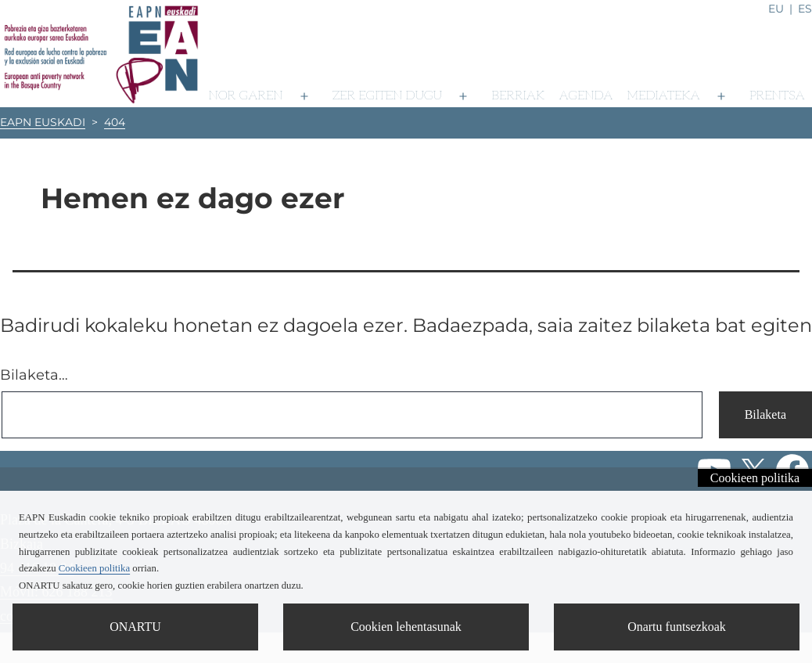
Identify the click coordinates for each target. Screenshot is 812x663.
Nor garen (246, 96)
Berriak (518, 96)
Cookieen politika (755, 478)
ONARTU (135, 627)
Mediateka (664, 96)
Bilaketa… (34, 375)
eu (776, 9)
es (805, 9)
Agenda (586, 96)
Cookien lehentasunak (406, 627)
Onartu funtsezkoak (677, 627)
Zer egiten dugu (387, 96)
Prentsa (777, 96)
